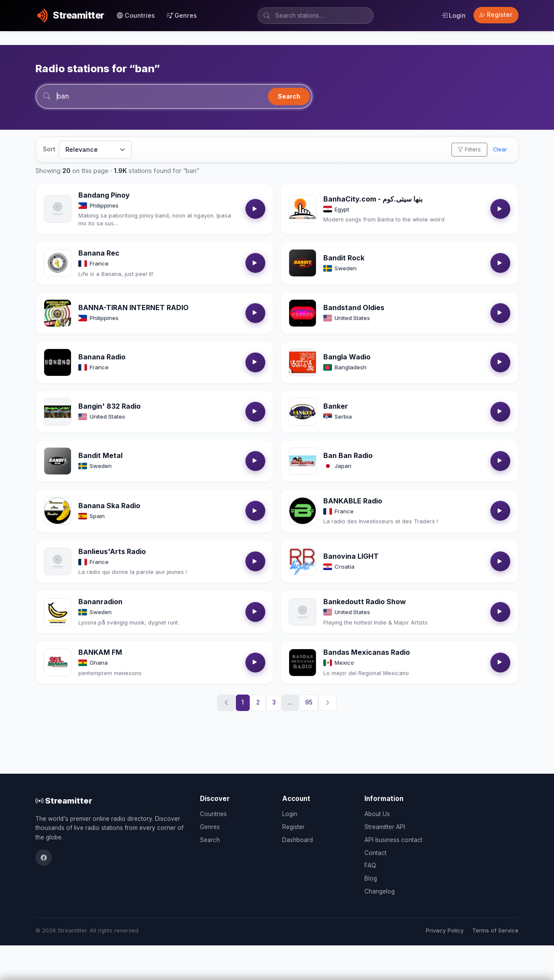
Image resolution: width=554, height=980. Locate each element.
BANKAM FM (100, 653)
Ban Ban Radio (348, 456)
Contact (375, 853)
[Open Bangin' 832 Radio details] (58, 412)
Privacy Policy (445, 930)
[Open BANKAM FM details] (58, 663)
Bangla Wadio (347, 357)
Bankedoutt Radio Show (365, 602)
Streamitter (64, 801)
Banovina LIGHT (351, 556)
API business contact (393, 840)
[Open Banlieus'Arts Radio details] (58, 562)
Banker (336, 407)
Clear (500, 150)
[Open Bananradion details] (58, 612)
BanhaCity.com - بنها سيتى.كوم (373, 199)
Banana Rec (99, 253)
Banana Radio (102, 357)
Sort (49, 150)
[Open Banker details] (303, 412)
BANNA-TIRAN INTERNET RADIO (134, 308)
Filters (469, 150)
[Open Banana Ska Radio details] (58, 511)
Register (496, 15)
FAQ (370, 865)
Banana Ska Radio (109, 506)
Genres (182, 15)
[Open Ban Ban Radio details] (303, 461)
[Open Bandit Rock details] (303, 263)
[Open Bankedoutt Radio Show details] (303, 612)
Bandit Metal (100, 456)
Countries (136, 15)
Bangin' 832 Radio (110, 407)
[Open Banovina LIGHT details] (303, 562)
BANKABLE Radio (353, 501)
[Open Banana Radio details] (58, 363)
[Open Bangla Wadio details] (303, 363)
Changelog (380, 891)
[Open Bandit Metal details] (58, 461)
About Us (377, 814)
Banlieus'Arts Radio (112, 551)
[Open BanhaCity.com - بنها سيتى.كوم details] (303, 209)
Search (289, 96)
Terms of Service (495, 930)
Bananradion (100, 602)
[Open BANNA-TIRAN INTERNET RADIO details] (58, 314)
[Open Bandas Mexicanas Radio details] (303, 663)
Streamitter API (385, 827)
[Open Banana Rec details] (58, 263)
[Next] (328, 703)
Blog (371, 878)
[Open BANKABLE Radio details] (303, 511)
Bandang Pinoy (104, 195)
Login (453, 15)
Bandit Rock (344, 258)
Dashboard (298, 840)
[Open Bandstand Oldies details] (303, 314)
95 (309, 703)
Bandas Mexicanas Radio (367, 653)
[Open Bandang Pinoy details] (58, 209)
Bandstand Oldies (354, 308)
